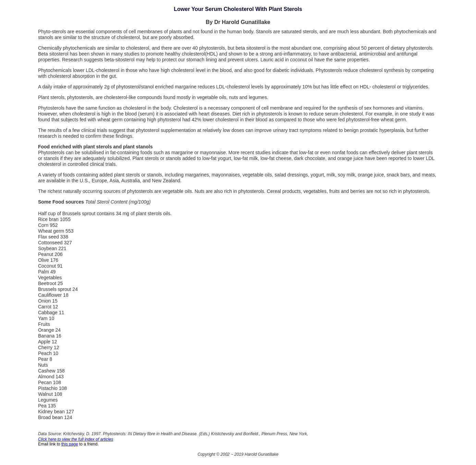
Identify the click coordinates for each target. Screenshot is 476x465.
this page (70, 444)
